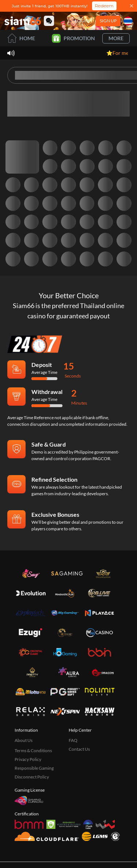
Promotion (73, 38)
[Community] (49, 21)
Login (82, 21)
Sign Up (108, 21)
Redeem (104, 6)
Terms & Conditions (33, 751)
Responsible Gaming (34, 768)
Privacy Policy (28, 759)
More (116, 38)
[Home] (23, 21)
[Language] (128, 21)
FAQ (73, 740)
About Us (24, 740)
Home (21, 38)
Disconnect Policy (32, 777)
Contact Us (79, 749)
